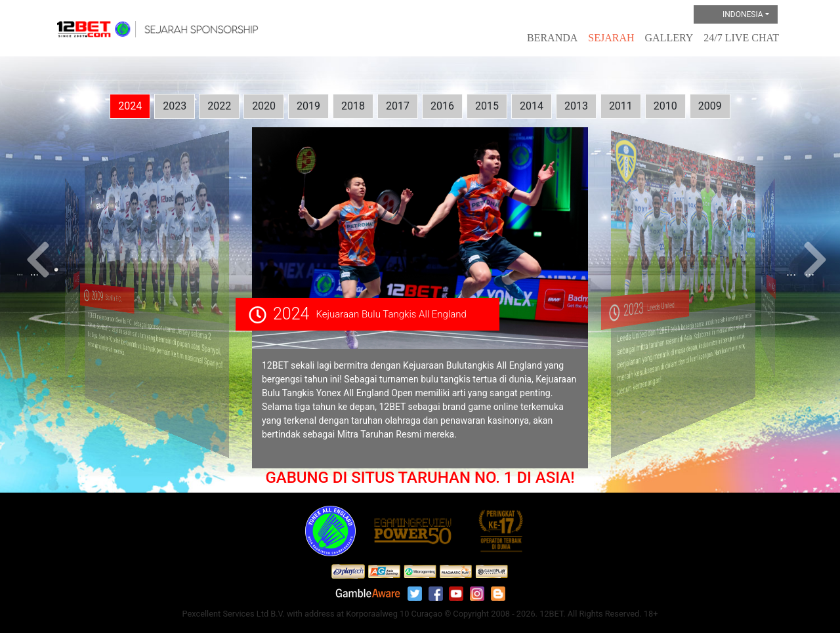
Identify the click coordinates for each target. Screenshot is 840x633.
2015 (487, 106)
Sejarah (611, 38)
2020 (264, 106)
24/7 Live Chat (741, 38)
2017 (398, 106)
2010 (665, 106)
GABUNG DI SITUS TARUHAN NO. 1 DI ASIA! (420, 478)
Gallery (669, 38)
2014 (532, 106)
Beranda (552, 38)
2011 (621, 106)
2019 (308, 106)
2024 (130, 106)
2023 (175, 106)
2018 (353, 106)
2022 (219, 106)
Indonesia (732, 15)
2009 (710, 106)
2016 (442, 106)
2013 (576, 106)
